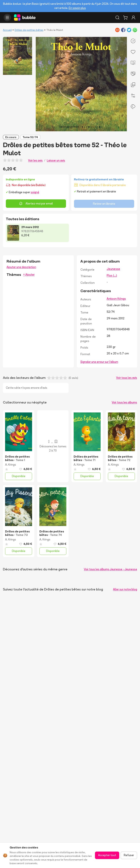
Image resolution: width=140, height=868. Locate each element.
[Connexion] (133, 18)
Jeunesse (113, 269)
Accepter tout (107, 855)
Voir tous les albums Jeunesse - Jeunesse (110, 569)
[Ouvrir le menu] (7, 18)
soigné (35, 192)
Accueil (7, 30)
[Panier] (125, 18)
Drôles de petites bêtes (29, 30)
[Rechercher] (117, 18)
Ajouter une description (21, 267)
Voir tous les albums (124, 402)
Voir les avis (35, 160)
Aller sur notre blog (125, 589)
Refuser (129, 855)
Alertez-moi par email (36, 204)
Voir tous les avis (127, 378)
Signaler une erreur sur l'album (99, 362)
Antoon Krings (116, 299)
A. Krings (11, 465)
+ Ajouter (29, 275)
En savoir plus (77, 8)
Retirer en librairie (104, 204)
